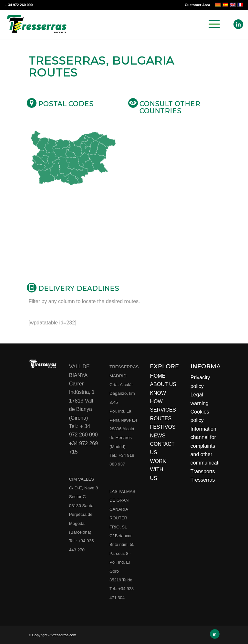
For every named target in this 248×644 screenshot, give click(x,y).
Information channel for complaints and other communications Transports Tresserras (209, 454)
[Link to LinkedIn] (238, 24)
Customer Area (197, 5)
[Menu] (211, 24)
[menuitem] (196, 5)
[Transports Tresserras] (36, 24)
